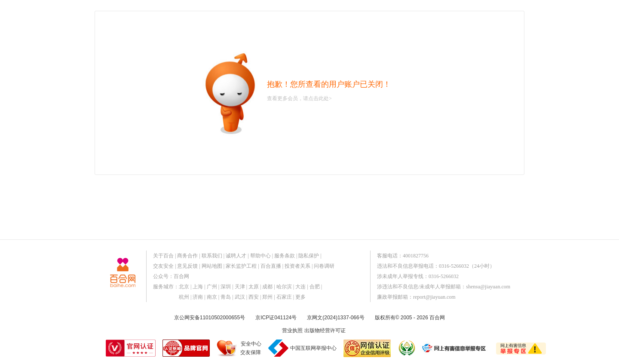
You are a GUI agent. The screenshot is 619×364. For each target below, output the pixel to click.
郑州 (267, 297)
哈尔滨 (284, 287)
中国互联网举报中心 (313, 348)
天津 (240, 287)
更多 (300, 297)
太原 (254, 287)
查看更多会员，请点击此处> (299, 98)
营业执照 (292, 330)
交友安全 (163, 266)
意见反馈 (187, 266)
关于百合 (163, 256)
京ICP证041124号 (276, 318)
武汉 (240, 297)
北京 (184, 287)
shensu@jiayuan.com (488, 287)
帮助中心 (260, 256)
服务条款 (285, 256)
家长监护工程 (241, 266)
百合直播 (271, 266)
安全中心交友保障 (251, 348)
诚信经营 (406, 348)
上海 (198, 287)
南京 (212, 297)
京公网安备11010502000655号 (210, 318)
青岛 (226, 297)
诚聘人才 (236, 256)
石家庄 (284, 297)
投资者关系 (297, 266)
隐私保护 (309, 256)
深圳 (226, 287)
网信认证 (367, 348)
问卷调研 (324, 266)
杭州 (184, 297)
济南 (198, 297)
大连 (300, 287)
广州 (212, 287)
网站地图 (212, 266)
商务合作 (187, 256)
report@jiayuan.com (434, 297)
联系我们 (212, 256)
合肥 (315, 287)
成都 (267, 287)
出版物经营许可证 (325, 330)
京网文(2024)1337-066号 (336, 318)
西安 (254, 297)
